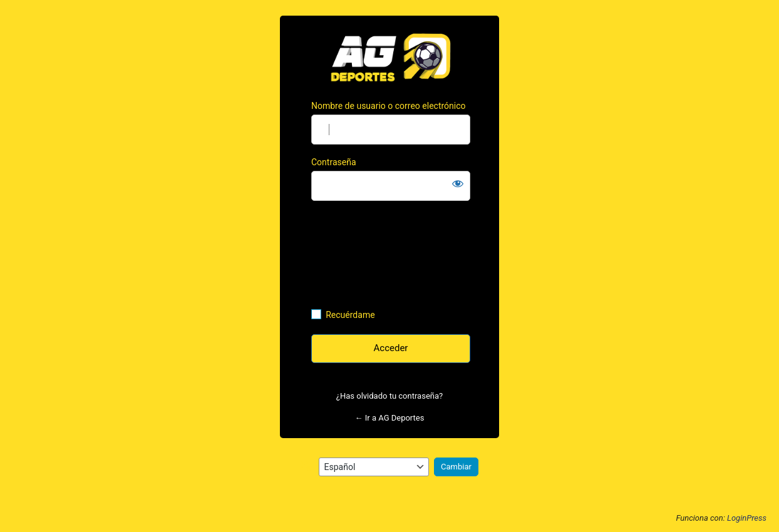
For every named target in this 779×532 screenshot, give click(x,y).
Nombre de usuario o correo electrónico (389, 106)
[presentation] (363, 257)
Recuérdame (350, 315)
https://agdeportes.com (390, 58)
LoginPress (747, 518)
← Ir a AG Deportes (390, 418)
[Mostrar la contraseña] (458, 183)
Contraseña (334, 162)
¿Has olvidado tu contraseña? (389, 396)
